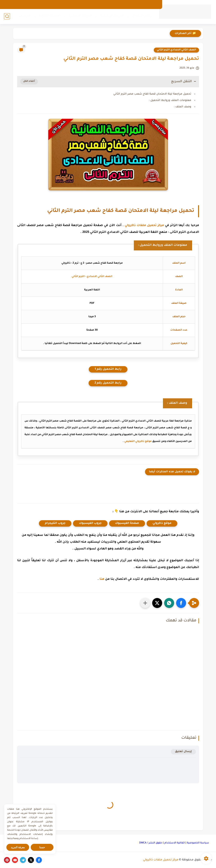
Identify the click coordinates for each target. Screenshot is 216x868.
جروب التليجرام (55, 523)
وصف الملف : (182, 107)
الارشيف (152, 4)
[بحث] (7, 16)
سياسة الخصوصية (198, 843)
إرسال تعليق (183, 752)
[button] (181, 603)
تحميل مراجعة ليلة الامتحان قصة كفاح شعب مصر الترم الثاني (152, 94)
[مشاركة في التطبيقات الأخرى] (145, 603)
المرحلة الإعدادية (80, 16)
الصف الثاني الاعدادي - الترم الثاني (92, 277)
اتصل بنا (123, 4)
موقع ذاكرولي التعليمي (138, 441)
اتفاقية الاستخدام (175, 843)
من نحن (138, 4)
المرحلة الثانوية (50, 16)
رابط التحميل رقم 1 (108, 369)
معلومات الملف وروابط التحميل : (170, 100)
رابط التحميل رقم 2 (108, 383)
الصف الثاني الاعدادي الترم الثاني (176, 50)
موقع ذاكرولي (162, 523)
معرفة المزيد (18, 847)
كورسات (25, 16)
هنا (102, 579)
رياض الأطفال (142, 16)
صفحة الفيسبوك (127, 523)
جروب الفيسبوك (90, 523)
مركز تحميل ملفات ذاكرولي (144, 226)
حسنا (42, 847)
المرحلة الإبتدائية (112, 16)
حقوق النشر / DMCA (151, 843)
